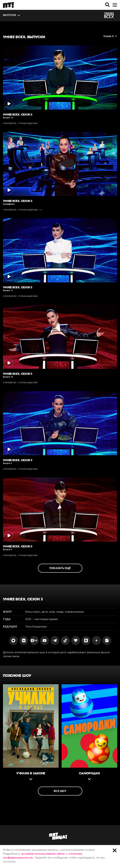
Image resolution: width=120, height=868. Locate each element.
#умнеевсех (10, 123)
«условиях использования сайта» (43, 854)
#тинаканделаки (28, 123)
